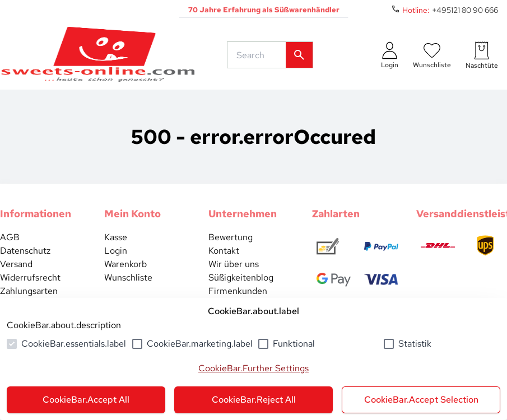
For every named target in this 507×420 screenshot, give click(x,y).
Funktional (294, 344)
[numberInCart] (482, 55)
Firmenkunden (238, 291)
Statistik (415, 344)
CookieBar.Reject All (254, 400)
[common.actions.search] (259, 55)
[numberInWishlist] (432, 55)
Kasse (116, 237)
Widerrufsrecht (30, 277)
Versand (16, 264)
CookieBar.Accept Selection (421, 400)
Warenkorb (125, 264)
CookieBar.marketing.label (200, 344)
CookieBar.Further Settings (253, 368)
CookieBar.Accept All (86, 400)
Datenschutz (25, 251)
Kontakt (224, 251)
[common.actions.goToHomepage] (98, 55)
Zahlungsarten (29, 291)
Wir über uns (234, 264)
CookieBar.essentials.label (74, 344)
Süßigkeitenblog (241, 277)
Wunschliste (128, 277)
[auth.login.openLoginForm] (390, 55)
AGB (10, 237)
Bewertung (231, 237)
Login (116, 251)
